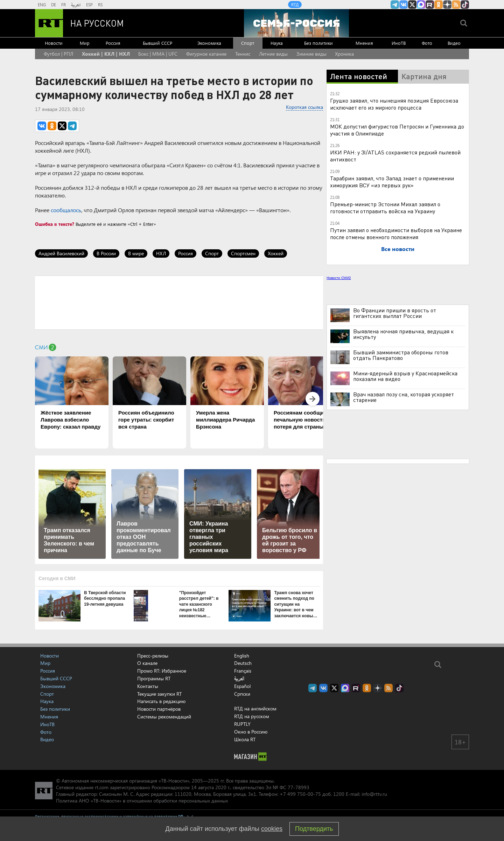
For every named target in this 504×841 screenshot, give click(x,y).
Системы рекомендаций (164, 717)
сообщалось (66, 210)
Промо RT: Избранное (162, 671)
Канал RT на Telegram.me (395, 5)
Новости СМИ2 (339, 278)
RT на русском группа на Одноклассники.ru (439, 5)
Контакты (148, 686)
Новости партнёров (159, 709)
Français (243, 671)
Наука (277, 43)
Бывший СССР (157, 43)
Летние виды (273, 54)
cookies (272, 829)
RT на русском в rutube (430, 5)
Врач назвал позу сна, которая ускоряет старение (404, 397)
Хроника (344, 54)
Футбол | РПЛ (58, 54)
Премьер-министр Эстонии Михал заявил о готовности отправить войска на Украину (385, 207)
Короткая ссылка (304, 107)
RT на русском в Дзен (447, 5)
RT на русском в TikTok (465, 5)
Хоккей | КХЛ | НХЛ (106, 54)
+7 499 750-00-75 (300, 794)
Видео (454, 43)
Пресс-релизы (153, 656)
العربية (76, 5)
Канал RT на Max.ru (421, 5)
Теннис (243, 54)
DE (54, 5)
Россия (113, 43)
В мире (136, 253)
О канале (147, 663)
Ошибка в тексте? (55, 224)
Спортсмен (243, 253)
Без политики (318, 43)
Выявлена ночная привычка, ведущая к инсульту (403, 334)
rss (456, 5)
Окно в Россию (251, 732)
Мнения (364, 43)
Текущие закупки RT (159, 694)
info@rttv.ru (374, 794)
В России (106, 253)
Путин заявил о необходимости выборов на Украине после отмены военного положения (396, 233)
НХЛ (161, 253)
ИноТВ (399, 43)
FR (64, 5)
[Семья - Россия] (296, 23)
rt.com (102, 787)
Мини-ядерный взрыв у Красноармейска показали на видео (405, 376)
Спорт (248, 43)
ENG (42, 5)
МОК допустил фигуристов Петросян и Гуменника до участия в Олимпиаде (397, 130)
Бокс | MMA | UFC (158, 54)
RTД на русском (252, 716)
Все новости (398, 249)
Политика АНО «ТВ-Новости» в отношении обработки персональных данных (142, 801)
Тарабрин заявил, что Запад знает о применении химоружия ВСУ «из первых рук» (392, 182)
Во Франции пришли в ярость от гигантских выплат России (395, 313)
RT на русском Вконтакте (404, 5)
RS (100, 5)
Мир (85, 43)
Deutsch (243, 663)
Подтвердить (314, 829)
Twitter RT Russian (412, 5)
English (242, 656)
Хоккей (276, 253)
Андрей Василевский (61, 253)
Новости (54, 43)
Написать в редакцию (161, 701)
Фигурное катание (206, 54)
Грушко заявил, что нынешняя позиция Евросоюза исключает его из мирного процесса (394, 104)
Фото (427, 43)
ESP (89, 5)
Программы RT (154, 678)
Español (242, 686)
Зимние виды (311, 54)
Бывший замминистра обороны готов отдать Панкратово (401, 355)
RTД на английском (255, 708)
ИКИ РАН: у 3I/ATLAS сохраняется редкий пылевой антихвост (395, 156)
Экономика (209, 43)
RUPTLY (242, 724)
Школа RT (245, 739)
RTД (295, 5)
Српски (242, 694)
